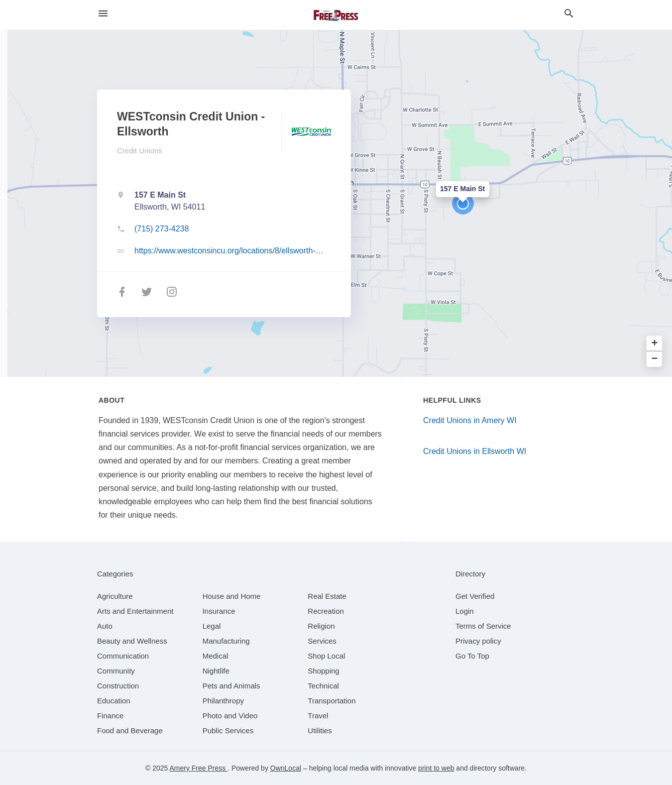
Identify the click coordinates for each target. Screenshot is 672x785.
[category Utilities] (320, 730)
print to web (436, 768)
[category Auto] (105, 626)
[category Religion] (321, 626)
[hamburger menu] (103, 14)
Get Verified (475, 596)
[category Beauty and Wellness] (132, 641)
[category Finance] (110, 716)
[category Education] (114, 701)
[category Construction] (118, 686)
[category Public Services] (228, 730)
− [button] (655, 359)
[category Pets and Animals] (231, 686)
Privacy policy (478, 641)
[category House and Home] (232, 596)
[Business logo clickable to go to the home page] (336, 15)
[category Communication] (123, 656)
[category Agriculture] (115, 596)
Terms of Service (483, 626)
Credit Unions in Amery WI (470, 420)
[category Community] (116, 671)
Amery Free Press (198, 768)
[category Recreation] (326, 611)
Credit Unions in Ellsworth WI (475, 451)
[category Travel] (318, 716)
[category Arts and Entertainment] (135, 611)
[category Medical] (216, 656)
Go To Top (472, 656)
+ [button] (655, 344)
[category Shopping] (323, 671)
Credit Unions (140, 151)
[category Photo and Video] (230, 716)
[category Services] (322, 641)
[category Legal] (212, 626)
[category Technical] (323, 686)
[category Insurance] (219, 611)
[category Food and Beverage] (130, 730)
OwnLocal (286, 768)
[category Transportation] (332, 701)
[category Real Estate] (327, 596)
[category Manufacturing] (226, 641)
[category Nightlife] (216, 671)
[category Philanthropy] (223, 701)
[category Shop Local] (326, 656)
